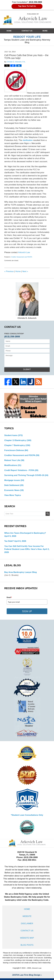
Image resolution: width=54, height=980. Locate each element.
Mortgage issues (14, 481)
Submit (27, 370)
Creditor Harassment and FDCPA (22, 257)
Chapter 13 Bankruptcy (18, 440)
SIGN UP (27, 612)
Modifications (13, 466)
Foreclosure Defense (16, 451)
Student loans (14, 435)
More (45, 31)
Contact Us (27, 31)
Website (27, 917)
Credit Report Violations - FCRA (22, 471)
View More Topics (13, 496)
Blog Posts (27, 947)
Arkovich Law (24, 252)
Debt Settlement (14, 486)
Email (9, 598)
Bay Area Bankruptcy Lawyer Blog (21, 573)
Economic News (14, 491)
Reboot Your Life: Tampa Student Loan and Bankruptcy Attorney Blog (27, 19)
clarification (28, 140)
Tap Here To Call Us (27, 6)
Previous (9, 271)
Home (9, 31)
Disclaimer (27, 925)
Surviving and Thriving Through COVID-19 (27, 476)
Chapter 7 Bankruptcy (17, 446)
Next (26, 271)
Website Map (27, 939)
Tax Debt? (9, 542)
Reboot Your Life (14, 461)
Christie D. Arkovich (27, 301)
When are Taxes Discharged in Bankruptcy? (25, 534)
